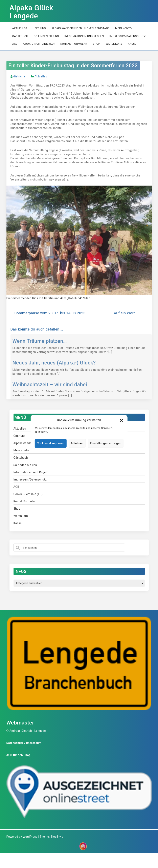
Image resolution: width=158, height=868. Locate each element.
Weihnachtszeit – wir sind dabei (50, 385)
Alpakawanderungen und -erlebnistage (81, 28)
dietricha (19, 76)
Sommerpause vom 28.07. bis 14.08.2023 (50, 313)
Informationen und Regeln (84, 36)
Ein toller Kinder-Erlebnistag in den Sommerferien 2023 (73, 66)
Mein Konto (123, 28)
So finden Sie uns (46, 36)
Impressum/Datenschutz (127, 36)
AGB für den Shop (19, 755)
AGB (15, 44)
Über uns (39, 28)
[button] (121, 420)
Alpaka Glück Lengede (31, 12)
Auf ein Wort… (126, 313)
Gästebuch (20, 36)
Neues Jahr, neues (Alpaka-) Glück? (54, 363)
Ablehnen (77, 443)
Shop (96, 44)
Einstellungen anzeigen (106, 443)
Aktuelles (20, 28)
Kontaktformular (74, 44)
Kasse (132, 44)
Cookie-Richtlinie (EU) (39, 44)
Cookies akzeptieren (50, 443)
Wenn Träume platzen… (40, 341)
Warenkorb (114, 44)
